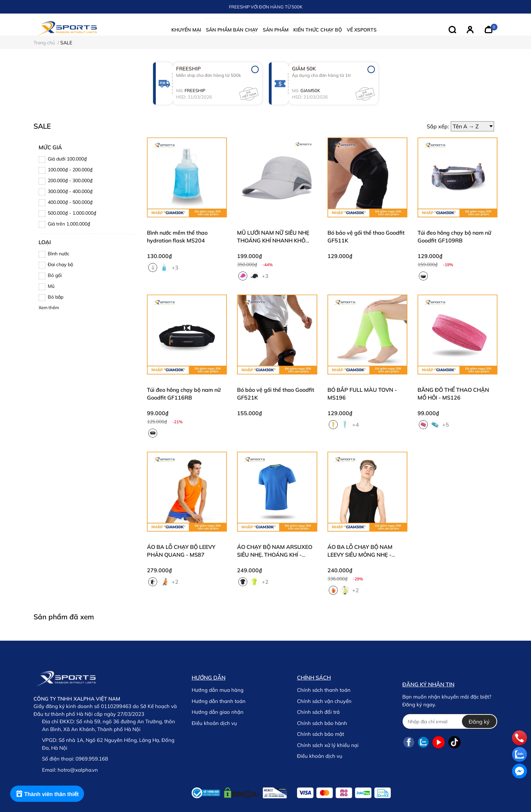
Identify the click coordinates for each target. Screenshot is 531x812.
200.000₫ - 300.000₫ (70, 180)
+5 (446, 424)
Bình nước (59, 254)
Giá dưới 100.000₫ (67, 159)
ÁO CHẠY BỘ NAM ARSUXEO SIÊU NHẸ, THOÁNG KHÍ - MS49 (275, 554)
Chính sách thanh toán (324, 690)
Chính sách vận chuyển (324, 701)
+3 (176, 267)
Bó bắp (56, 297)
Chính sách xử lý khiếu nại (328, 745)
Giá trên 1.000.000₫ (69, 224)
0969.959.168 (92, 759)
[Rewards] (47, 794)
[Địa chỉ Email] (450, 721)
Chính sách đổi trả (318, 712)
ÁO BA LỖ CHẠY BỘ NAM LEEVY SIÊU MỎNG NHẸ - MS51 (360, 554)
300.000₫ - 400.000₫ (70, 191)
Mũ (51, 286)
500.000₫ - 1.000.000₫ (72, 213)
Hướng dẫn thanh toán (219, 701)
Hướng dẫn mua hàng (218, 690)
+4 (356, 424)
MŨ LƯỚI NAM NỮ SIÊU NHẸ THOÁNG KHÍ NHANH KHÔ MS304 (273, 240)
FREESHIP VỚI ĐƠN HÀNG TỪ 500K (266, 7)
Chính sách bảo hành (322, 723)
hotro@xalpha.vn (78, 770)
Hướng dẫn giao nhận (218, 712)
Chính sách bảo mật (321, 734)
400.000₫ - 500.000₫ (70, 202)
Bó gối (55, 275)
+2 (176, 581)
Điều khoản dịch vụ (214, 723)
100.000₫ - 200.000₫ (70, 170)
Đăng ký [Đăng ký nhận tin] (479, 722)
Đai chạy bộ (60, 264)
